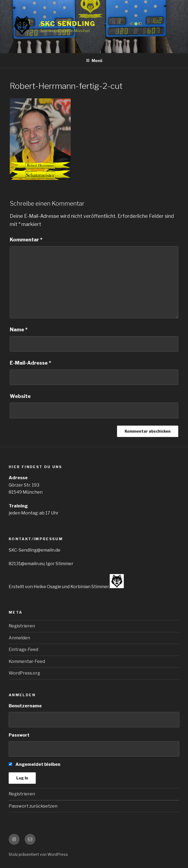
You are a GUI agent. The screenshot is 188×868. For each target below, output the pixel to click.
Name (19, 330)
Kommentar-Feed (27, 661)
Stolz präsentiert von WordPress (38, 854)
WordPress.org (24, 673)
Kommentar (26, 240)
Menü (94, 61)
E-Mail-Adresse (30, 363)
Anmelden (19, 638)
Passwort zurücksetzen (33, 806)
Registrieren (22, 626)
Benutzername (25, 706)
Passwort (19, 735)
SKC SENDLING (68, 24)
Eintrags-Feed (23, 650)
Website (20, 396)
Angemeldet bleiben (35, 764)
